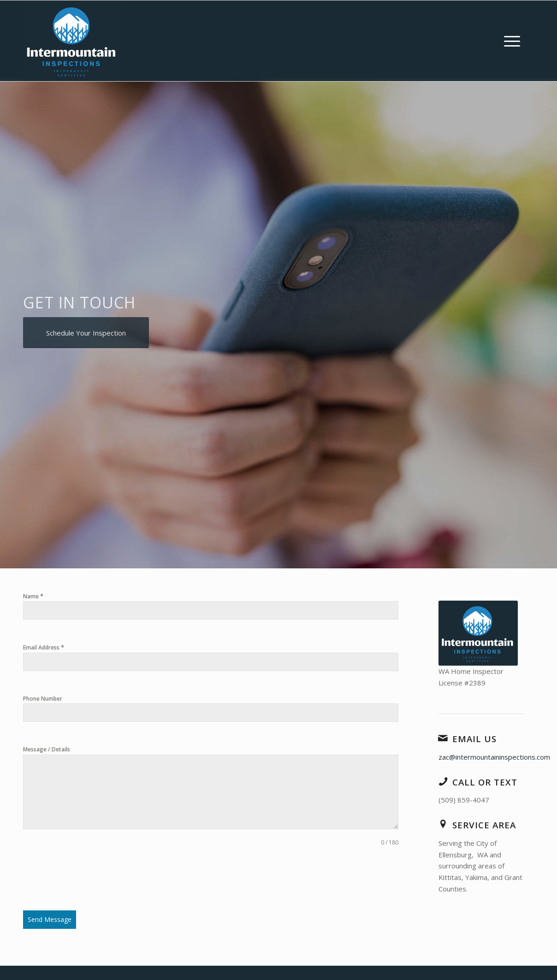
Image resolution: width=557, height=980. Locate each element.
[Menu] (512, 41)
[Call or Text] (443, 781)
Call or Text (485, 782)
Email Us (474, 739)
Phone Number (43, 699)
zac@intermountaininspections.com (494, 757)
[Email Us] (443, 738)
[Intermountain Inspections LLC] (72, 41)
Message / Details (47, 749)
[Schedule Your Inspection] (86, 333)
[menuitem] (512, 41)
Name (33, 596)
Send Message (50, 919)
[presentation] (93, 879)
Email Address (44, 647)
